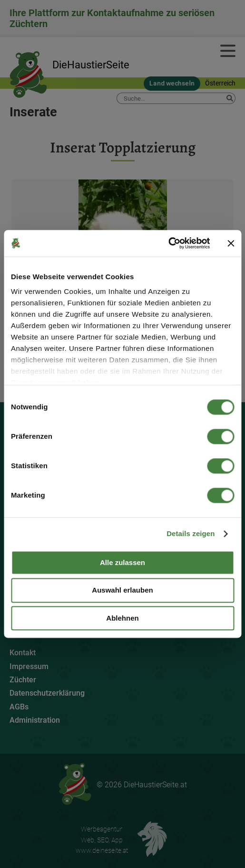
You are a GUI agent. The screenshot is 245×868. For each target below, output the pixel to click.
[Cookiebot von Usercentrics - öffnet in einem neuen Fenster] (168, 243)
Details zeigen (191, 533)
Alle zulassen (122, 562)
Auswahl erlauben (122, 590)
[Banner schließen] (231, 243)
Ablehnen (122, 618)
